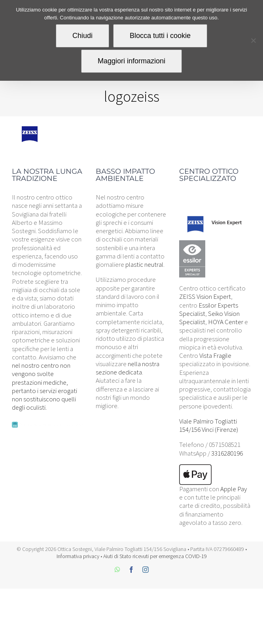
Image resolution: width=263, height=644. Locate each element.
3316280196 (227, 453)
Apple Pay (234, 489)
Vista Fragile (215, 355)
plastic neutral (144, 264)
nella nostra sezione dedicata (128, 368)
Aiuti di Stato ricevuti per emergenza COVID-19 (155, 556)
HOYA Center (226, 322)
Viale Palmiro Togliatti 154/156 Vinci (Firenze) (209, 425)
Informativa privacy (78, 556)
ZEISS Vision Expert (205, 296)
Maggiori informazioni (131, 61)
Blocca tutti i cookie (160, 36)
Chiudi (82, 36)
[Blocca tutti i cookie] (253, 40)
